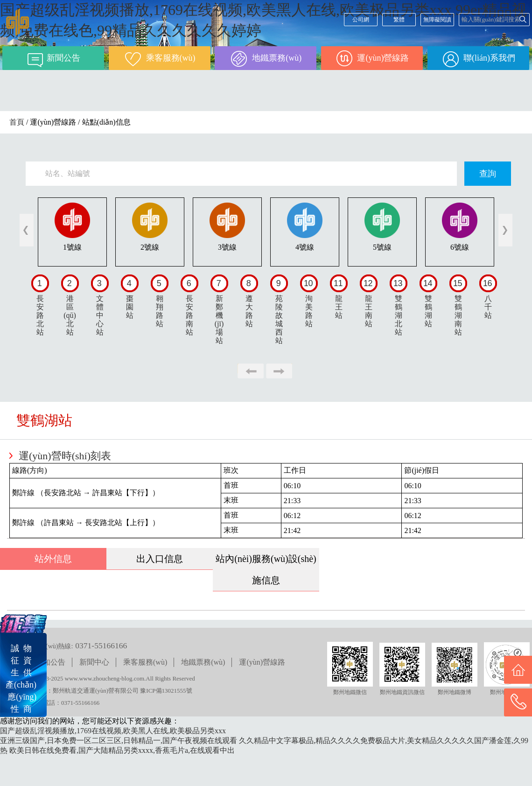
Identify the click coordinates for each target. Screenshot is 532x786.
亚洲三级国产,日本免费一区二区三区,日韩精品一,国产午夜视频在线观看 (119, 740)
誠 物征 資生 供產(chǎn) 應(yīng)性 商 (21, 679)
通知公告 (50, 662)
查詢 (488, 174)
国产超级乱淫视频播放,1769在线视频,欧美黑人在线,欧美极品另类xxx (113, 731)
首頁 (17, 122)
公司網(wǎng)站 (361, 21)
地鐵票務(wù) (203, 662)
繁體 (399, 20)
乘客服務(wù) (145, 662)
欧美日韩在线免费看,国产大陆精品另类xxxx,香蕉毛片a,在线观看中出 (122, 750)
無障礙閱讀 (437, 20)
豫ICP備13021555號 (166, 691)
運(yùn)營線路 (262, 662)
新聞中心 (94, 662)
